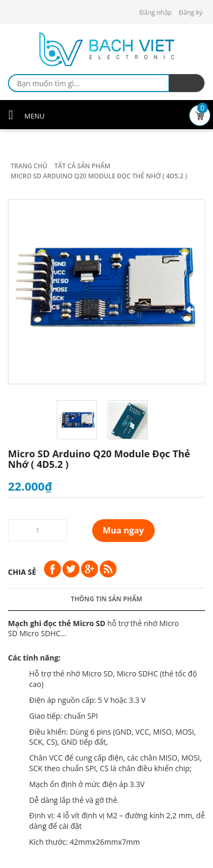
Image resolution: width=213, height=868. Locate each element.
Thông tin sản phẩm (106, 599)
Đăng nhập (156, 12)
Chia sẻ (22, 572)
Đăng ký (190, 12)
